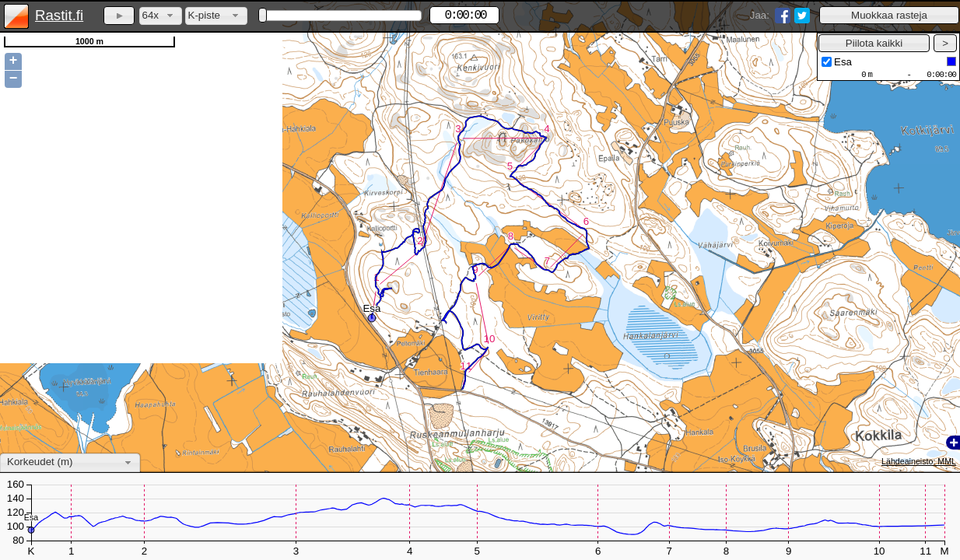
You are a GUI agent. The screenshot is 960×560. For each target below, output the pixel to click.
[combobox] (161, 16)
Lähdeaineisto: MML (919, 461)
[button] (889, 15)
